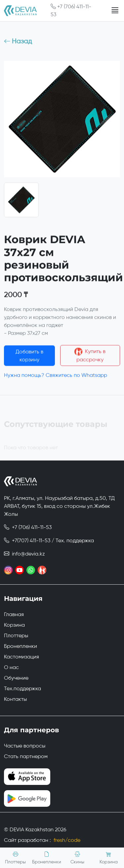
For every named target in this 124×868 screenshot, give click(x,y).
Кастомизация (21, 657)
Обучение (16, 678)
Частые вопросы (25, 746)
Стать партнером (26, 756)
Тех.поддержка (22, 688)
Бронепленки (21, 646)
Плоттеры (16, 635)
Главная (14, 614)
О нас (11, 667)
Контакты (15, 699)
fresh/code (67, 840)
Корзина (14, 625)
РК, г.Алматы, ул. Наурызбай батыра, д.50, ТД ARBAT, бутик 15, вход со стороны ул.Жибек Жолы (59, 506)
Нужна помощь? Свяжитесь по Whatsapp (56, 377)
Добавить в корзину (29, 357)
